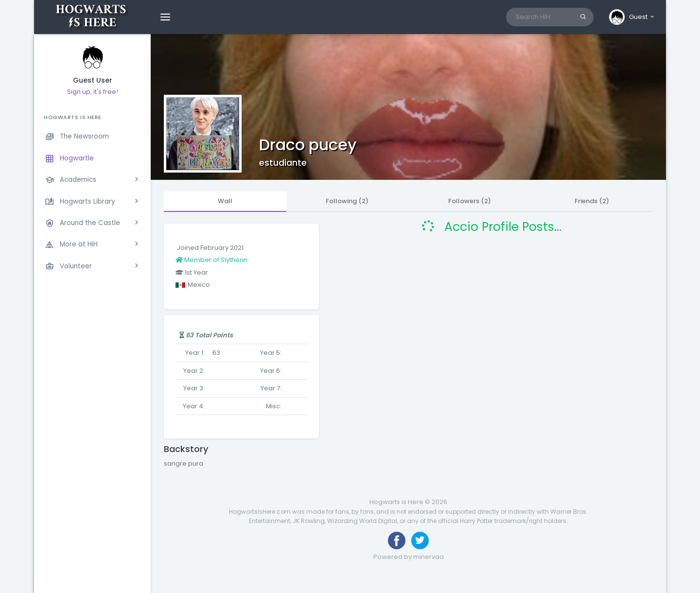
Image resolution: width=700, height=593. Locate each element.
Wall (225, 201)
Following (347, 201)
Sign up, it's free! (93, 92)
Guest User (93, 80)
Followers (470, 201)
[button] (632, 17)
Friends (592, 201)
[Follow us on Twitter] (420, 541)
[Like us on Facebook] (397, 541)
